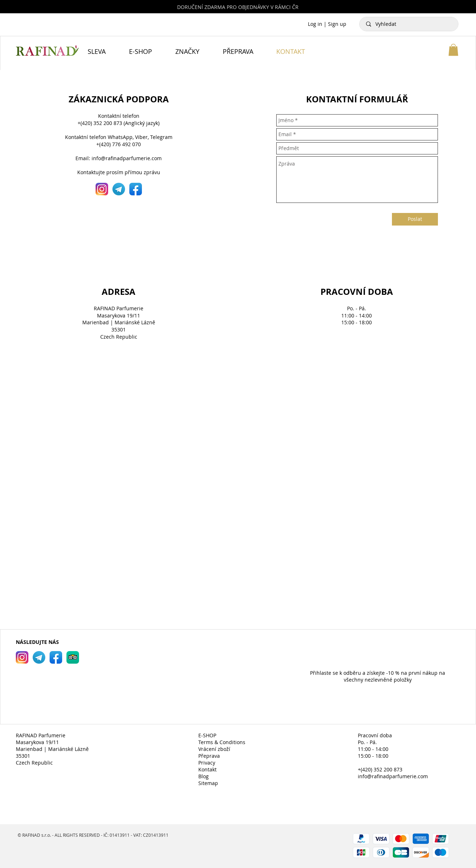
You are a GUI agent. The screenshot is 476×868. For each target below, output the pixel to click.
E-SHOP (207, 735)
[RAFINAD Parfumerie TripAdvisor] (73, 657)
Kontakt (207, 769)
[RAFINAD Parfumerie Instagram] (22, 657)
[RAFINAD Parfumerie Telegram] (39, 657)
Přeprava (209, 756)
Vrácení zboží (214, 749)
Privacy (207, 763)
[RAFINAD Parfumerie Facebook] (56, 657)
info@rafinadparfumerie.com (127, 158)
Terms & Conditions (222, 742)
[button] (453, 50)
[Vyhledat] (409, 24)
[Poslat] (415, 219)
